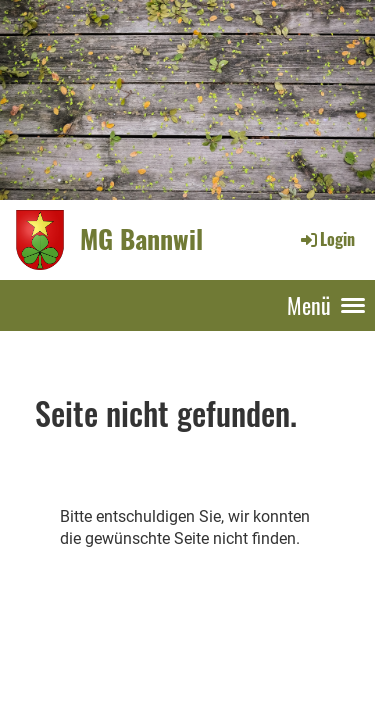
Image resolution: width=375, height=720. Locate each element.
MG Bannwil (141, 239)
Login (326, 239)
